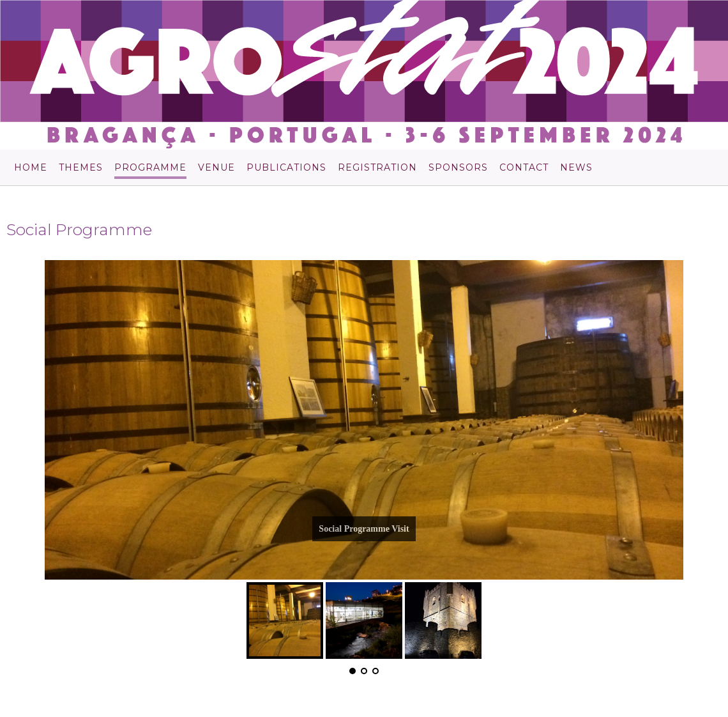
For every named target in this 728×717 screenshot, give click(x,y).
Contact (524, 168)
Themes (81, 168)
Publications (286, 168)
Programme (150, 168)
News (576, 168)
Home (31, 168)
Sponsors (458, 168)
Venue (216, 168)
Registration (377, 168)
